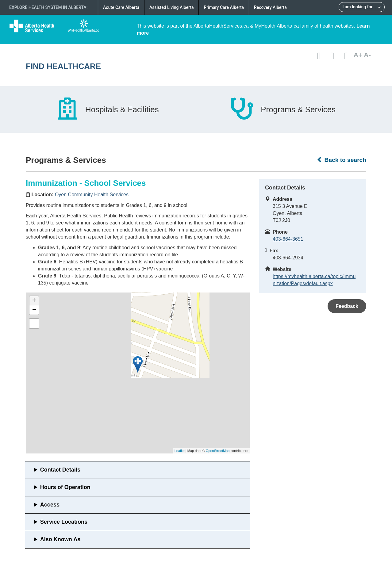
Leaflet (180, 451)
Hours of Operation (65, 487)
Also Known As (60, 539)
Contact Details (60, 470)
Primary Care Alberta (224, 7)
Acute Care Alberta (121, 7)
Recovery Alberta (270, 7)
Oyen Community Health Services (92, 195)
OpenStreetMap (218, 451)
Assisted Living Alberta (172, 7)
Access (50, 505)
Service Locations (64, 522)
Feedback (347, 306)
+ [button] (34, 301)
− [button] (34, 310)
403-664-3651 (288, 239)
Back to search (342, 160)
